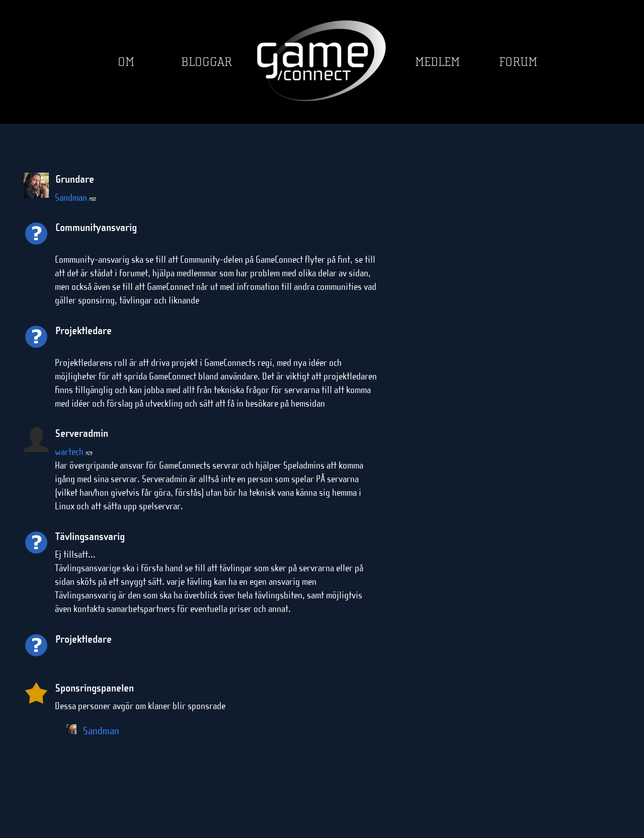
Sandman (75, 198)
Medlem (437, 62)
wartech (73, 452)
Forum (518, 62)
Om (126, 62)
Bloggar (207, 62)
